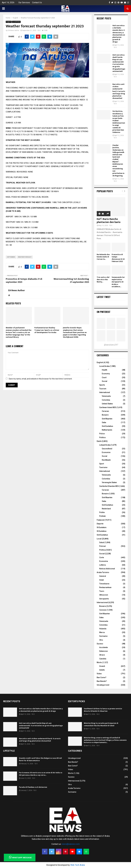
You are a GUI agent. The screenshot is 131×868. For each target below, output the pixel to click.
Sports (102, 385)
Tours (102, 591)
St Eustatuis (102, 527)
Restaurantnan (105, 587)
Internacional (102, 602)
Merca (102, 632)
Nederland (106, 509)
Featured (100, 520)
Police (102, 434)
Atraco (102, 655)
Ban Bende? (102, 681)
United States (107, 404)
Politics (102, 437)
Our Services (24, 3)
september (11, 257)
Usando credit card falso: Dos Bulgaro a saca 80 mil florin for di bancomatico (40, 759)
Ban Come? (102, 677)
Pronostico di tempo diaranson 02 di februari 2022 (118, 258)
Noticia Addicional (107, 569)
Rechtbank (106, 460)
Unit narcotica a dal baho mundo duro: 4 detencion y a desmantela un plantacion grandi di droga (119, 34)
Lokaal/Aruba (105, 445)
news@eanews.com (71, 844)
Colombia (106, 400)
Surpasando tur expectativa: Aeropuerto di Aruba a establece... (118, 282)
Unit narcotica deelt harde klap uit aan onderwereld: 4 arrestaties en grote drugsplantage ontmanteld (119, 63)
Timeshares (104, 584)
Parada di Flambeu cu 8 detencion (33, 787)
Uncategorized (103, 685)
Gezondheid (107, 449)
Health (105, 370)
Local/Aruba (16, 22)
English (9, 22)
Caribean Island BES (108, 407)
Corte (102, 557)
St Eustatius (102, 531)
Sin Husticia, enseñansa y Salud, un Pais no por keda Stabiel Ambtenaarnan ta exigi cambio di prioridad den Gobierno (119, 122)
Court (104, 377)
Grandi (102, 666)
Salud (102, 542)
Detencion (103, 651)
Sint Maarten (107, 419)
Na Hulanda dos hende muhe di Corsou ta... (103, 257)
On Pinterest (104, 312)
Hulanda (103, 629)
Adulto (102, 670)
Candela (103, 659)
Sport (102, 464)
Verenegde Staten (109, 482)
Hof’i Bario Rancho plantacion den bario (109, 221)
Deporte (100, 524)
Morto (99, 662)
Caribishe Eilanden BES (109, 486)
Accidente (103, 647)
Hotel (102, 580)
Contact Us (37, 3)
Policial (102, 546)
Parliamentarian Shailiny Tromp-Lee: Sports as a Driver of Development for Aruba (47, 330)
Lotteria (102, 565)
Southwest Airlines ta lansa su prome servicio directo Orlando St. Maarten (103, 710)
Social (105, 381)
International (105, 392)
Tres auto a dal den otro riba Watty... (103, 280)
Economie (106, 452)
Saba (104, 422)
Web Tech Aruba (78, 865)
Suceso (100, 644)
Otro (101, 640)
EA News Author (13, 30)
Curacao (105, 411)
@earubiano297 (111, 345)
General (103, 576)
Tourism (103, 389)
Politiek (102, 516)
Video (99, 674)
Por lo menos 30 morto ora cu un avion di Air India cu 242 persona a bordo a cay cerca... (41, 774)
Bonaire (105, 415)
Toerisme (103, 467)
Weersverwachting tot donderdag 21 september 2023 (71, 281)
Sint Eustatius (107, 426)
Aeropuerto (104, 599)
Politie (102, 512)
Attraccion (104, 595)
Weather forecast (25, 257)
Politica (102, 550)
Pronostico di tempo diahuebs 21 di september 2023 (24, 281)
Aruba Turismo (103, 572)
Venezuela (106, 396)
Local (99, 539)
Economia (104, 561)
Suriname (103, 636)
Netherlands (107, 430)
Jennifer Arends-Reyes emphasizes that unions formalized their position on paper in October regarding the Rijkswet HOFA (75, 332)
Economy (106, 374)
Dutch (99, 441)
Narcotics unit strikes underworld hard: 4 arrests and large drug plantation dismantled (119, 91)
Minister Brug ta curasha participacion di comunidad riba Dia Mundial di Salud (101, 724)
